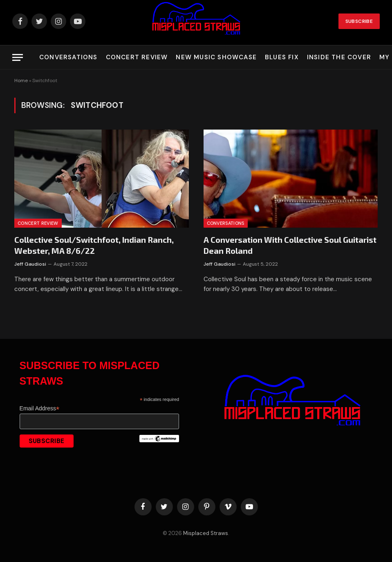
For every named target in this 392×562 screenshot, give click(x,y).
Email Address (40, 409)
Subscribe (359, 21)
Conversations (68, 57)
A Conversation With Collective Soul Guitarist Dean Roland (290, 245)
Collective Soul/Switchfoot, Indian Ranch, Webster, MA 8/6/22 (94, 245)
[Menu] (18, 57)
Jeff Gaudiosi (30, 264)
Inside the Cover (339, 57)
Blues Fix (282, 57)
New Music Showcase (216, 57)
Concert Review (137, 57)
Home (21, 81)
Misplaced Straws (206, 533)
